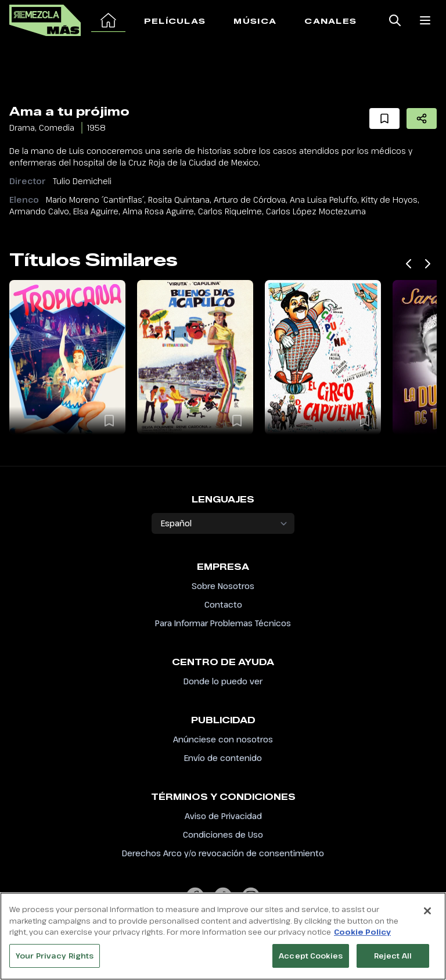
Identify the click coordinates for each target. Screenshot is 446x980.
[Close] (427, 917)
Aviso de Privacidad (223, 816)
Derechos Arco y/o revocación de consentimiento (223, 853)
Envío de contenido (223, 758)
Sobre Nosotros (223, 586)
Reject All (393, 961)
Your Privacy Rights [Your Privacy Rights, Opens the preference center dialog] (55, 961)
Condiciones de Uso (223, 834)
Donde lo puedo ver (223, 681)
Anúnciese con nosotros (223, 739)
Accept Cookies (311, 961)
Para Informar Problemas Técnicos (223, 623)
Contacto (223, 604)
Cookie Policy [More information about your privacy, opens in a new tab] (362, 938)
